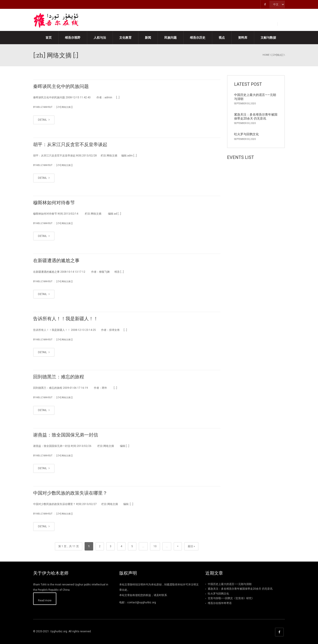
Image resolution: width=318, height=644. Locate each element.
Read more (45, 600)
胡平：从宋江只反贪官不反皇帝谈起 (70, 145)
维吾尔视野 (73, 38)
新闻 (148, 38)
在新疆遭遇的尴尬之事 (56, 261)
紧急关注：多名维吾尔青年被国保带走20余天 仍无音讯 (256, 116)
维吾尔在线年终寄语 (220, 603)
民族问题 (170, 38)
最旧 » (191, 546)
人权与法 (100, 38)
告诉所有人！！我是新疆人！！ (66, 319)
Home (266, 55)
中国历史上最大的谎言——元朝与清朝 (230, 584)
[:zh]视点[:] (277, 55)
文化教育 (125, 38)
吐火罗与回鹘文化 (246, 134)
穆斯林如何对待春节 (54, 203)
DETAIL (44, 120)
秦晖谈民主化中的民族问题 (61, 86)
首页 (49, 38)
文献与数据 (268, 38)
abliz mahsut (44, 107)
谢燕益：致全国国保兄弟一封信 (66, 435)
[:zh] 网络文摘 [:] (64, 107)
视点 (222, 38)
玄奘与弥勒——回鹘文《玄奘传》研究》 (231, 598)
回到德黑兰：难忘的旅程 (59, 377)
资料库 (243, 38)
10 (155, 546)
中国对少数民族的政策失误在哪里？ (70, 493)
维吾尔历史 (198, 38)
